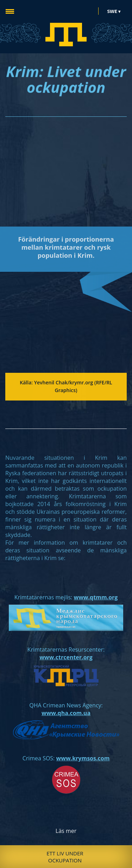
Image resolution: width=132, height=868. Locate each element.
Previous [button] (12, 857)
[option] (66, 857)
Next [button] (120, 857)
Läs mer (66, 831)
